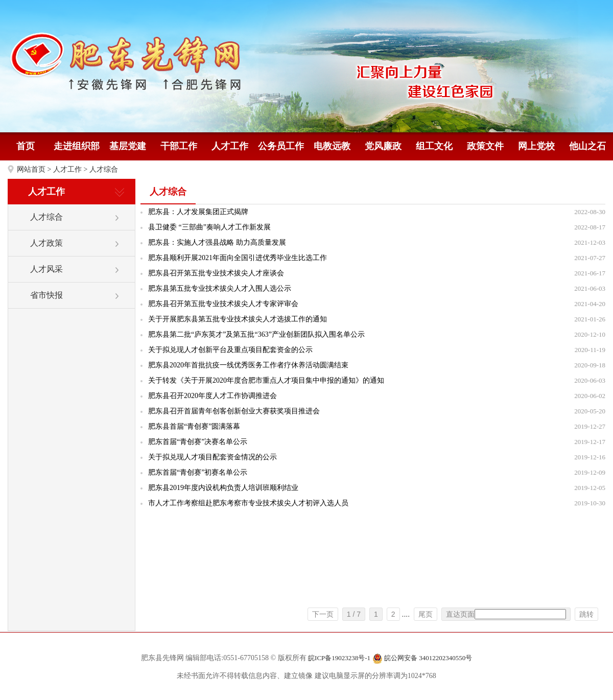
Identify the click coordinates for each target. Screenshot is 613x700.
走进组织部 (77, 146)
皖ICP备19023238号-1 (339, 658)
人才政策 (46, 243)
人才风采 (46, 269)
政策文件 (485, 146)
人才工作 (230, 146)
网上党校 (536, 146)
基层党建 (128, 146)
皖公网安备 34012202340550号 (422, 659)
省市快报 (46, 295)
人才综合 (104, 169)
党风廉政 (383, 146)
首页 (26, 146)
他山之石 (587, 146)
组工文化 (434, 146)
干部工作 (179, 146)
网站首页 (31, 169)
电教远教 (332, 146)
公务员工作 (281, 146)
